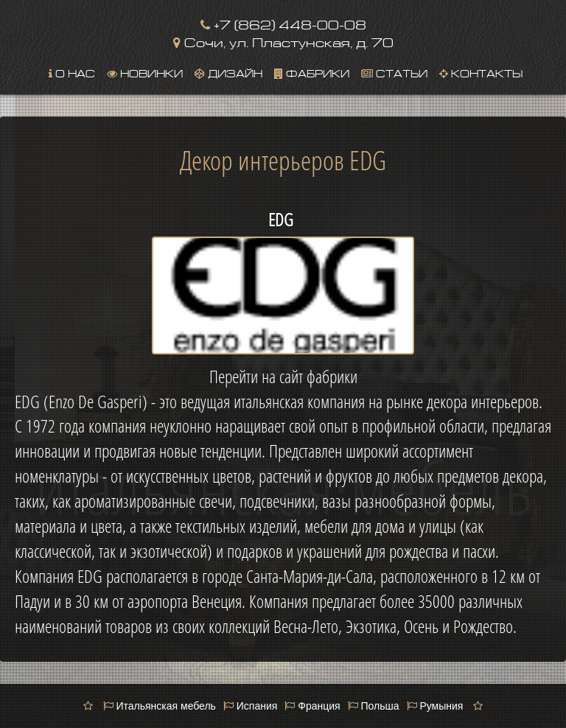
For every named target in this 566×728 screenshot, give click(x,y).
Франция (312, 706)
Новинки (145, 72)
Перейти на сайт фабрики (283, 377)
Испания (250, 706)
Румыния (435, 706)
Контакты (481, 72)
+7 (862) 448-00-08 (283, 23)
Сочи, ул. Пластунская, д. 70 (283, 41)
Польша (374, 706)
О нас (72, 72)
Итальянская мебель (160, 706)
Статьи (394, 72)
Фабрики (312, 72)
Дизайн (228, 72)
